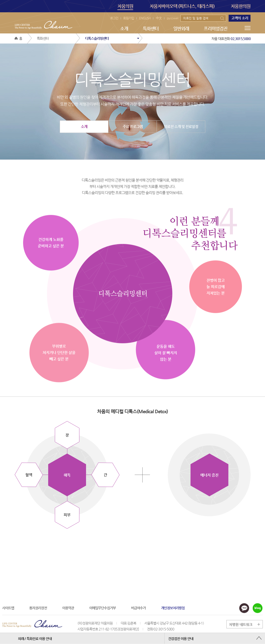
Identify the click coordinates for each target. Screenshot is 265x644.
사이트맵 (8, 608)
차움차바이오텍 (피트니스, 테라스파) (182, 6)
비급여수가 (138, 608)
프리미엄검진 (216, 28)
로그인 (114, 18)
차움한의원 (241, 6)
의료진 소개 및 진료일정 (181, 127)
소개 (124, 28)
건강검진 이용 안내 (181, 638)
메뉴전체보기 (248, 28)
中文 (159, 18)
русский (173, 18)
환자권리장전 (38, 608)
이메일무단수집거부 (103, 608)
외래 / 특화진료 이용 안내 (35, 638)
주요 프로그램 (133, 127)
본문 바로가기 (0, 0)
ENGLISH (145, 18)
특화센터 (151, 28)
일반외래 (181, 28)
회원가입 (129, 18)
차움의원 (125, 7)
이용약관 (68, 608)
